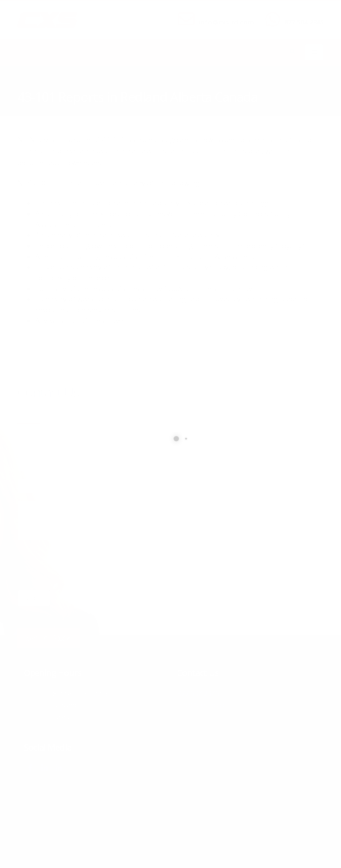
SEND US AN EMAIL (222, 15)
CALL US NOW (302, 15)
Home (25, 84)
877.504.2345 (304, 22)
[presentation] (85, 565)
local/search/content (70, 84)
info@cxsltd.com (226, 22)
